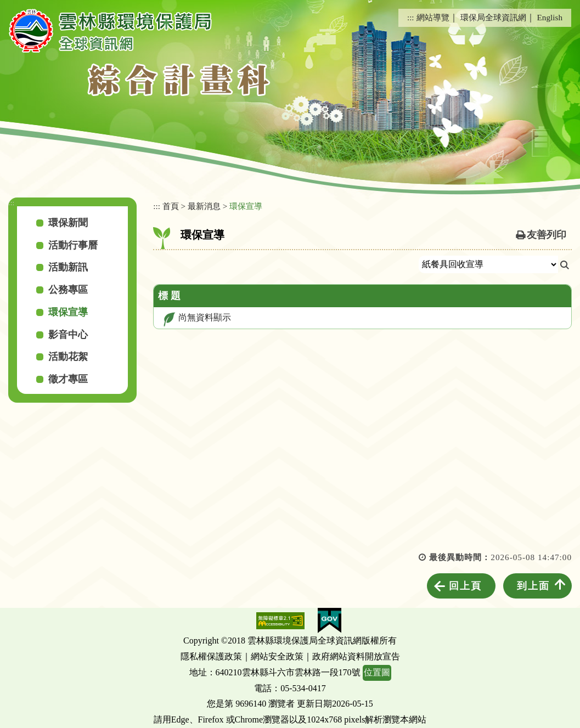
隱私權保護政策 (211, 656)
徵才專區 (68, 379)
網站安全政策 (277, 656)
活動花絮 (68, 357)
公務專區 (68, 290)
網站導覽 (433, 17)
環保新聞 (68, 223)
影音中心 (68, 335)
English (550, 17)
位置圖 (377, 672)
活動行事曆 (73, 245)
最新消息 (204, 206)
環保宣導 (68, 312)
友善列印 (547, 235)
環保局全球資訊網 (493, 17)
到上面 (533, 586)
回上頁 (465, 586)
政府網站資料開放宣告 (356, 656)
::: (411, 17)
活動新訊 (68, 267)
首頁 (171, 206)
